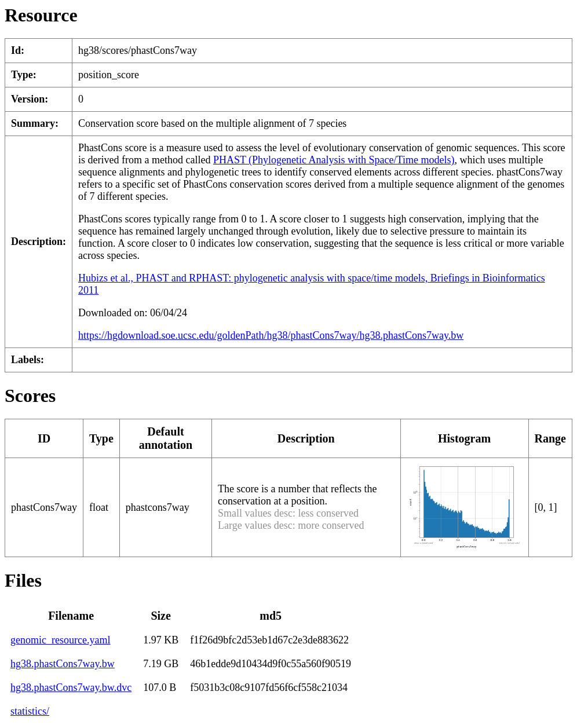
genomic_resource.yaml (60, 640)
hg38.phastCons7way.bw (63, 664)
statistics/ (30, 711)
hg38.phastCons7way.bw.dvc (71, 687)
